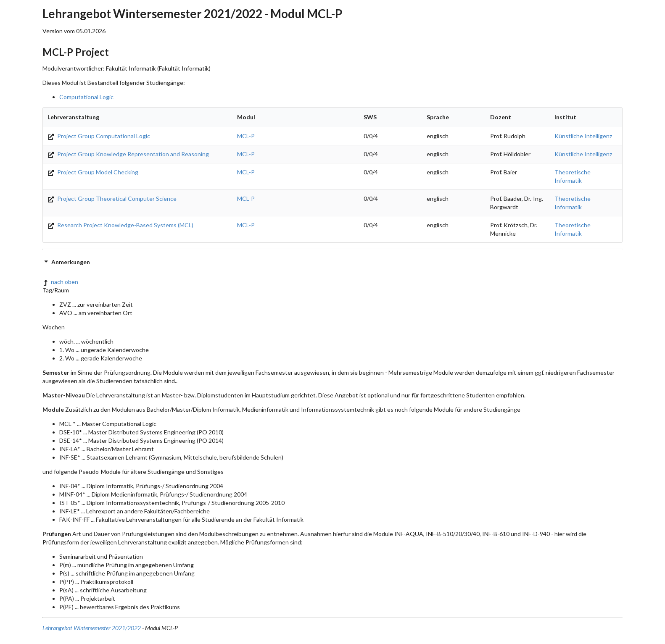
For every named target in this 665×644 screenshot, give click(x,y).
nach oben (60, 282)
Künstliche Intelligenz (583, 136)
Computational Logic (86, 97)
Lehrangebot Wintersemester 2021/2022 (92, 628)
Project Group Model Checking (93, 172)
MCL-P (246, 136)
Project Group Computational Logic (99, 136)
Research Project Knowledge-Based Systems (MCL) (120, 225)
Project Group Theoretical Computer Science (112, 198)
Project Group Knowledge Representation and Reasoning (128, 154)
